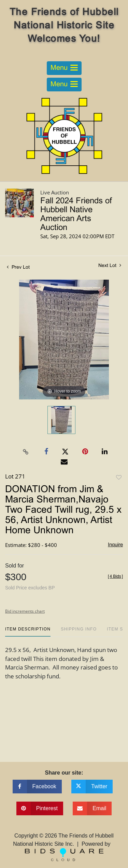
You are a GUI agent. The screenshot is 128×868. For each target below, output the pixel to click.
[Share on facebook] (37, 787)
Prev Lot (18, 267)
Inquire (115, 545)
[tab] (28, 632)
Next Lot (110, 265)
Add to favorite (119, 478)
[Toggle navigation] (64, 68)
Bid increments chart (25, 611)
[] (115, 576)
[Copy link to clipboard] (26, 452)
